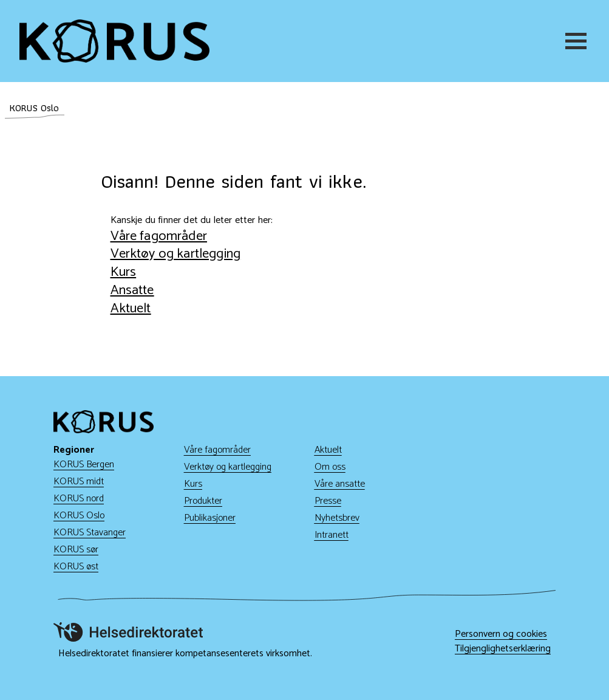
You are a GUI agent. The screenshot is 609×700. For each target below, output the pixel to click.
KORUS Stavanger (90, 533)
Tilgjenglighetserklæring (503, 649)
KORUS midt (79, 482)
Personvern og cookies (501, 634)
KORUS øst (76, 567)
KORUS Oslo (79, 516)
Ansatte (132, 290)
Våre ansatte (340, 484)
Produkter (203, 501)
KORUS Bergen (84, 465)
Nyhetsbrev (337, 518)
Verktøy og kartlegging (176, 254)
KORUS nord (79, 499)
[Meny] (577, 41)
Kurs (124, 272)
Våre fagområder (159, 236)
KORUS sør (76, 550)
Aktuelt (131, 308)
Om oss (330, 467)
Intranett (332, 535)
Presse (328, 501)
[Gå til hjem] (114, 41)
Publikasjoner (210, 518)
